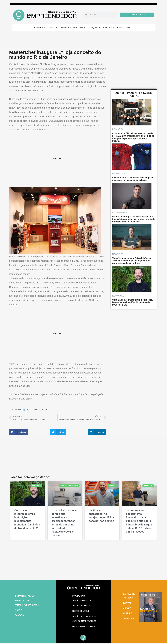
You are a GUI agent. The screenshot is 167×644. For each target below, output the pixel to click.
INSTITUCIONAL (125, 28)
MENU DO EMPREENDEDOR (73, 28)
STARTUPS (109, 28)
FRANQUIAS (94, 28)
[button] (19, 432)
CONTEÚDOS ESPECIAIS (46, 28)
